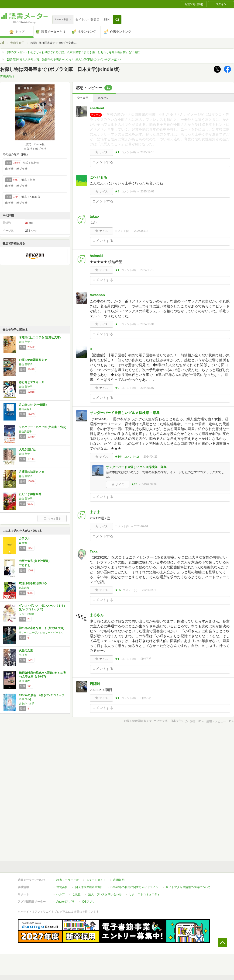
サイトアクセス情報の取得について (188, 887)
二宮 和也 (24, 565)
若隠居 (95, 684)
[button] (117, 20)
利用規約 (119, 880)
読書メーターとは (68, 880)
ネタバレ (103, 98)
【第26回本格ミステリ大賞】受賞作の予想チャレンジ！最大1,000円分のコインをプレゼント (64, 59)
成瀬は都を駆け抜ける (33, 583)
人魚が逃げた (27, 449)
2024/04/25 (151, 457)
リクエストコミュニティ (145, 894)
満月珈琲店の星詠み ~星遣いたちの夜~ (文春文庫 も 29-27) (42, 675)
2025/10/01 (147, 191)
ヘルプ (61, 894)
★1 (117, 152)
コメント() (129, 152)
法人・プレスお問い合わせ (105, 894)
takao (94, 216)
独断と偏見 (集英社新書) (34, 561)
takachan (97, 295)
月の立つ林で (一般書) (33, 405)
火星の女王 (26, 650)
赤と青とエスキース (31, 382)
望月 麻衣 (24, 681)
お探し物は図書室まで (33, 360)
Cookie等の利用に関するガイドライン (134, 887)
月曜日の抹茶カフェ (31, 472)
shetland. (97, 108)
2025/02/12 (141, 231)
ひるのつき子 (27, 703)
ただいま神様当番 (30, 494)
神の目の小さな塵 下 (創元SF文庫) (42, 628)
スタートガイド (96, 880)
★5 (117, 324)
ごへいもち (98, 177)
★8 (117, 191)
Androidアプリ (65, 902)
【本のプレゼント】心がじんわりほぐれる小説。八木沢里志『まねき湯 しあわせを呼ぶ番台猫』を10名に (73, 52)
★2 (117, 388)
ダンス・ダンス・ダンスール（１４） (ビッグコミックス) (43, 608)
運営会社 (62, 887)
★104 (119, 457)
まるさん (97, 615)
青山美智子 (17, 43)
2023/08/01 (149, 590)
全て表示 (83, 98)
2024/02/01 (141, 526)
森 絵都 (23, 543)
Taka (94, 551)
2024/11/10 (147, 270)
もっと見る (52, 518)
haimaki (96, 256)
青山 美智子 (26, 342)
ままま (95, 512)
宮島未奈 (24, 588)
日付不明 (146, 659)
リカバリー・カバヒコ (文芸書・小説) (43, 427)
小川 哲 (23, 655)
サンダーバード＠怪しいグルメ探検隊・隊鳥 (125, 413)
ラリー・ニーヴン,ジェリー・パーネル (41, 632)
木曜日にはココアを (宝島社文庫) (40, 337)
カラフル (24, 539)
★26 (134, 484)
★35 (118, 590)
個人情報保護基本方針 (89, 887)
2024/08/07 (147, 388)
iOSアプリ (88, 902)
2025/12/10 (147, 152)
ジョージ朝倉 (27, 614)
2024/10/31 (147, 324)
